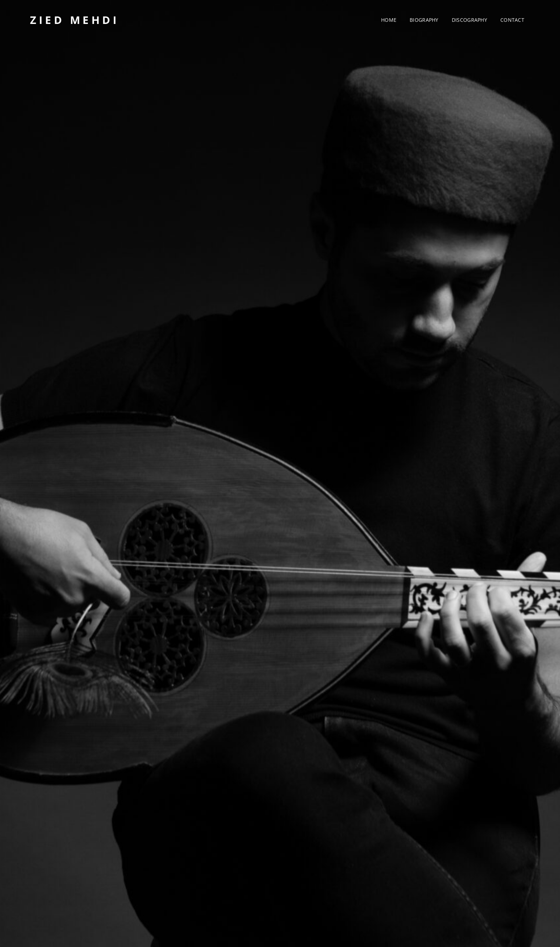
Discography (469, 20)
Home (389, 20)
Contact (512, 20)
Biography (424, 20)
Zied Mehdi (74, 20)
